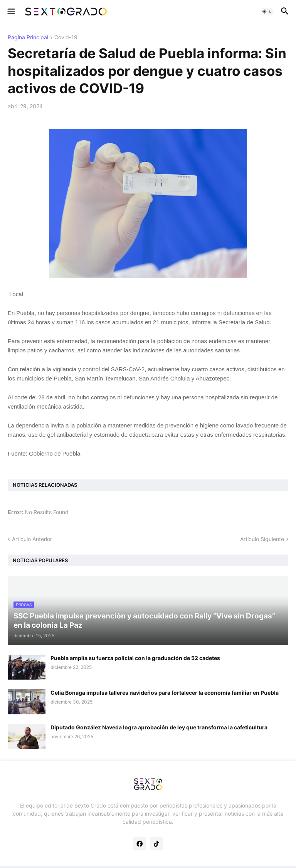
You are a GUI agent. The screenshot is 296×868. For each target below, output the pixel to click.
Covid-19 (66, 38)
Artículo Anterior (32, 539)
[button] (11, 12)
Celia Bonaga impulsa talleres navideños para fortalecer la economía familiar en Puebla (165, 693)
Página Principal (28, 38)
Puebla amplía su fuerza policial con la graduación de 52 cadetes (135, 658)
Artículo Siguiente (262, 539)
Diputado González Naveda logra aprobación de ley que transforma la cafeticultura (159, 727)
